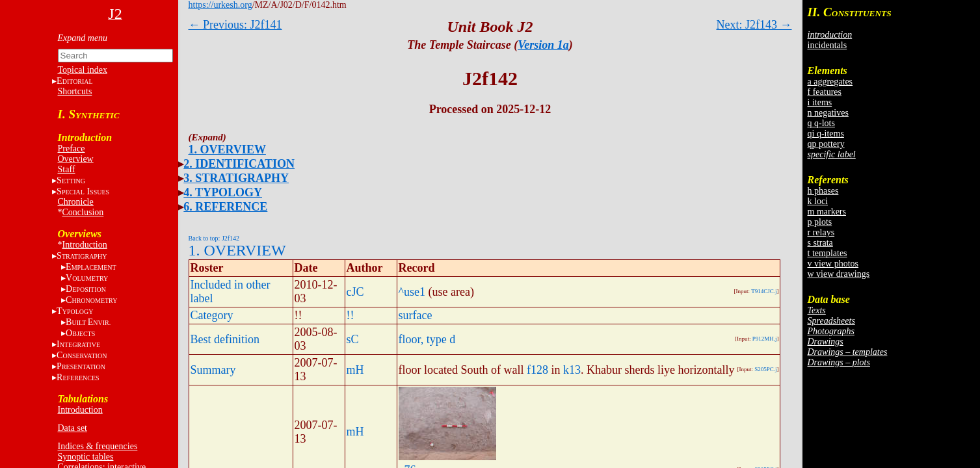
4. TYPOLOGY (223, 192)
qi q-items (826, 134)
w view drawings (839, 274)
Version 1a (543, 45)
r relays (821, 232)
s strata (820, 243)
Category (212, 315)
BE (88, 322)
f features (825, 92)
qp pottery (826, 144)
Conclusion (83, 212)
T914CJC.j (764, 291)
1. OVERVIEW (227, 149)
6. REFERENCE (225, 207)
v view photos (833, 264)
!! (351, 315)
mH (355, 370)
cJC (355, 292)
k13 (572, 370)
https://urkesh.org (220, 5)
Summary (213, 370)
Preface (72, 149)
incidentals (828, 45)
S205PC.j (765, 369)
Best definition (225, 339)
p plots (820, 222)
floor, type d (427, 339)
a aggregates (830, 82)
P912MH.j (765, 339)
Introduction (85, 245)
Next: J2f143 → (754, 25)
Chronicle (76, 202)
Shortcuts (75, 91)
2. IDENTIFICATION (239, 164)
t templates (828, 253)
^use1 (412, 292)
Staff (67, 169)
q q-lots (821, 123)
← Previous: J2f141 (235, 25)
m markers (827, 212)
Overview (76, 159)
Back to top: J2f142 (214, 238)
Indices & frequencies (98, 446)
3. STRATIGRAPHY (236, 178)
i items (820, 102)
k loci (818, 201)
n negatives (828, 113)
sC (353, 339)
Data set (73, 428)
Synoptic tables (86, 457)
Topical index (83, 70)
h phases (823, 191)
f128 (537, 370)
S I (83, 191)
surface (416, 315)
